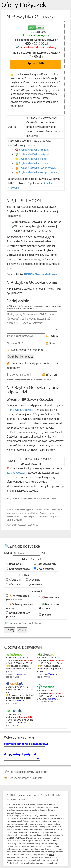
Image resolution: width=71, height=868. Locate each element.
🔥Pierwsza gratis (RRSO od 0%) (18, 598)
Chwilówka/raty (44, 569)
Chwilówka (14, 564)
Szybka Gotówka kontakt (34, 150)
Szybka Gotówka (17, 473)
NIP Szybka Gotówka (20, 410)
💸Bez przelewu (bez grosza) (50, 606)
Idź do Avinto (13, 725)
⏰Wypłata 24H (49, 598)
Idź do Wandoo (45, 702)
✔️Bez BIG (33, 580)
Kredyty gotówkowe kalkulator (26, 623)
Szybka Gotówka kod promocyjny (39, 173)
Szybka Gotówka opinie (33, 159)
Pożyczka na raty (45, 564)
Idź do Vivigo (13, 677)
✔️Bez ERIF (34, 585)
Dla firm (45, 615)
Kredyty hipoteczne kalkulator (26, 778)
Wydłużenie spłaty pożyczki (18, 615)
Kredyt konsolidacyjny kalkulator (27, 772)
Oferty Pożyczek (24, 5)
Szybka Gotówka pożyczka (35, 154)
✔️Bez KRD (14, 585)
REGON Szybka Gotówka (41, 274)
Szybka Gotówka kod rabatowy (37, 168)
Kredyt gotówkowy (18, 569)
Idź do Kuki (12, 703)
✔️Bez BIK (14, 580)
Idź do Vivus (44, 677)
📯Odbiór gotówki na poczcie (20, 606)
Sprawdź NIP (35, 63)
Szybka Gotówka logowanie (35, 163)
